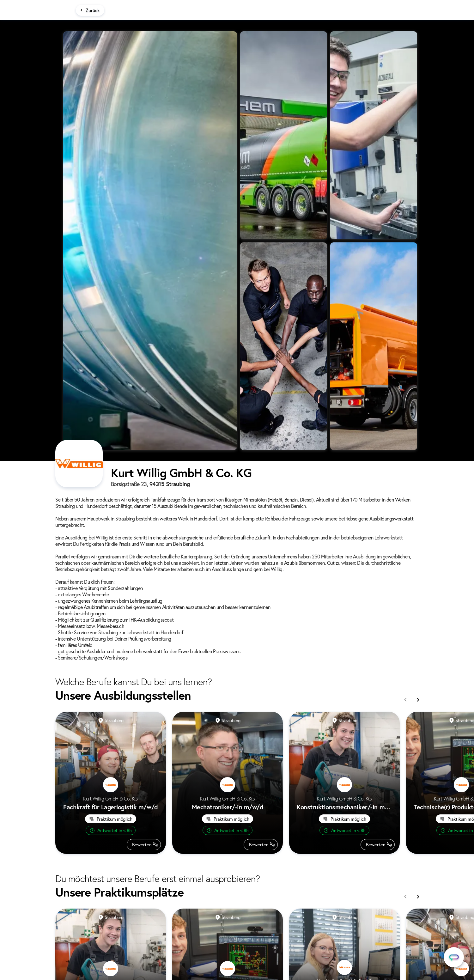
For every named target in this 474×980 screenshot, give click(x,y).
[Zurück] (90, 10)
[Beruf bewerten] (144, 845)
